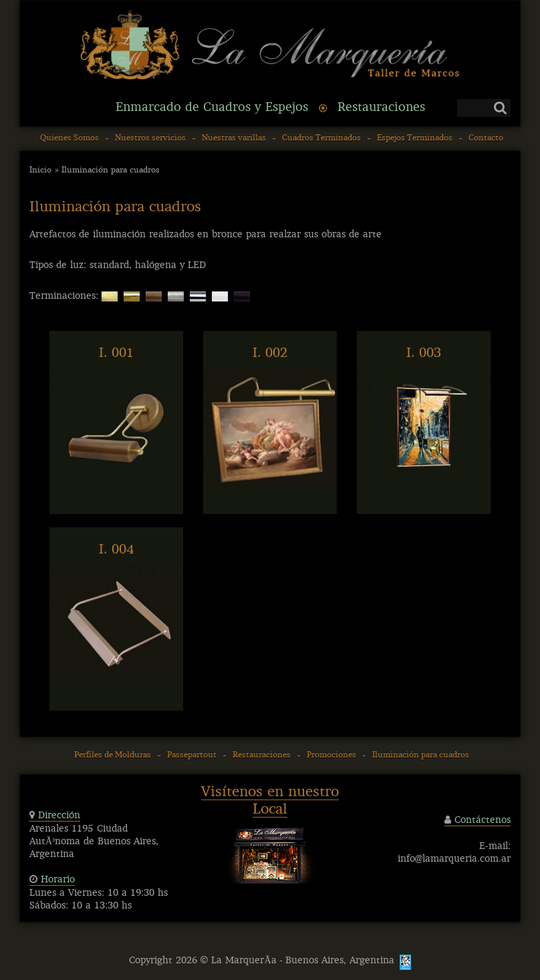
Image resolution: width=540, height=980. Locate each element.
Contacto (486, 138)
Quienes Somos (70, 138)
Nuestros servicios (150, 138)
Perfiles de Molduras (113, 755)
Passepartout (192, 755)
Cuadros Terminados (321, 138)
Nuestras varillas (234, 138)
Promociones (331, 755)
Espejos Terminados (415, 138)
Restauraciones (262, 755)
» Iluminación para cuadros (107, 170)
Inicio (40, 170)
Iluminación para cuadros (421, 755)
